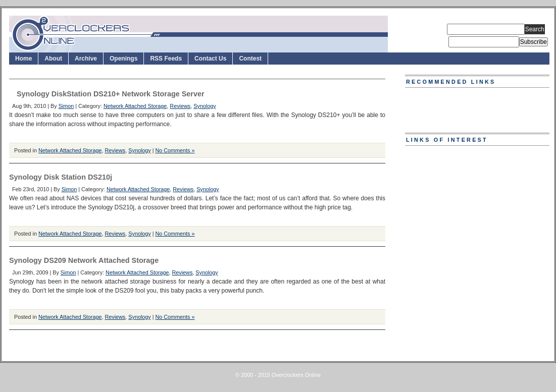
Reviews (180, 106)
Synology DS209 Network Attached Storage (84, 260)
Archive (86, 59)
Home (23, 59)
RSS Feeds (166, 59)
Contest (250, 59)
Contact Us (210, 59)
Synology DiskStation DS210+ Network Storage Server (111, 94)
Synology (205, 106)
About (53, 59)
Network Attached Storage (135, 106)
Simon (66, 106)
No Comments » (175, 150)
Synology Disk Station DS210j (61, 177)
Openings (123, 59)
